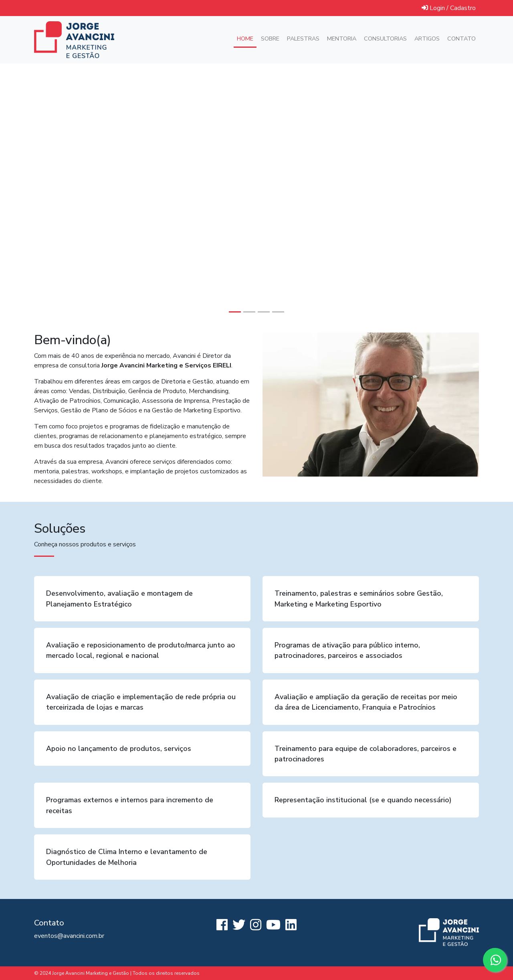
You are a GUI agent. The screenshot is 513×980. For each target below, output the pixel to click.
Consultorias (385, 39)
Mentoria (342, 39)
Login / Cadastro (449, 8)
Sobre (270, 39)
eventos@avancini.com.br (69, 936)
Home (247, 38)
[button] (38, 193)
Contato (461, 39)
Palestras (303, 39)
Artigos (427, 39)
